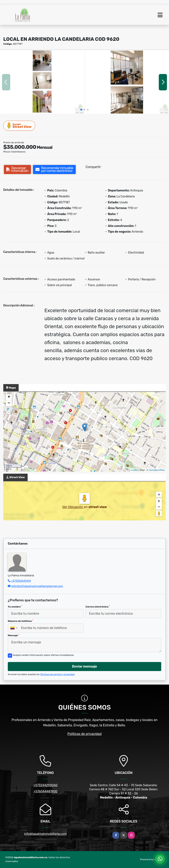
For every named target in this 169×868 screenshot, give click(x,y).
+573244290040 (45, 785)
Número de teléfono (20, 621)
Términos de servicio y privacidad (57, 674)
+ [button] (9, 397)
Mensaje (14, 635)
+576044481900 (45, 791)
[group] (42, 82)
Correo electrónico (98, 607)
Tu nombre (15, 607)
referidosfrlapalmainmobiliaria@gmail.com (37, 586)
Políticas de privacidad (85, 734)
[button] (81, 110)
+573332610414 (21, 581)
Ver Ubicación (73, 507)
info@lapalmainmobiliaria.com (45, 834)
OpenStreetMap (157, 470)
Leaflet (134, 470)
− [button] (9, 403)
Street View (19, 126)
